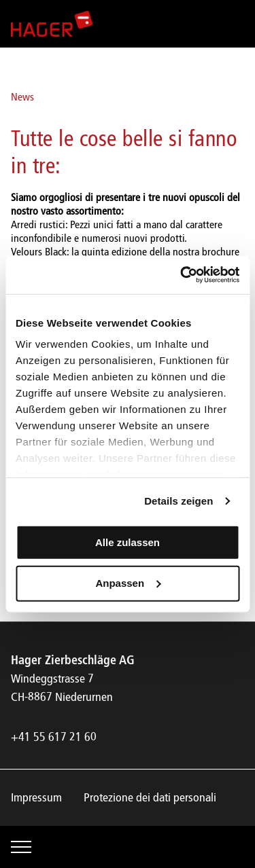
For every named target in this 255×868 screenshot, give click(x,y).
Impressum (36, 798)
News (22, 98)
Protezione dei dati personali (150, 798)
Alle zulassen (128, 542)
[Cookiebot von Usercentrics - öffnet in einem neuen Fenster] (182, 275)
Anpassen (128, 583)
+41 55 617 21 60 (54, 738)
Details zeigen (178, 501)
